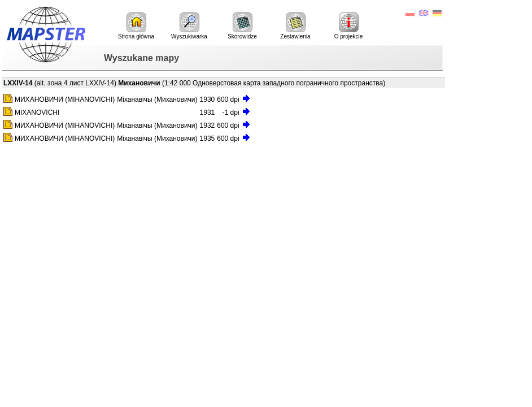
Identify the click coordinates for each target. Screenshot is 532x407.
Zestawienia (295, 26)
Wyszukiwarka (189, 26)
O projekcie (349, 26)
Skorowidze (242, 26)
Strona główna (136, 26)
